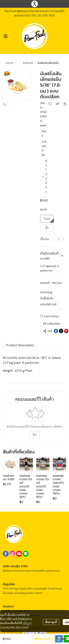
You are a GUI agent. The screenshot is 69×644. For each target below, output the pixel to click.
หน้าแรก (10, 63)
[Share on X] (61, 331)
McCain (57, 283)
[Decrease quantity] (54, 239)
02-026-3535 (46, 15)
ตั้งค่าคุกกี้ (51, 622)
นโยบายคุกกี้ (22, 627)
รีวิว (34, 435)
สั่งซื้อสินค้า (28, 63)
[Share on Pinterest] (66, 331)
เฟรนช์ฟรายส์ (48, 304)
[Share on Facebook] (56, 331)
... (18, 63)
